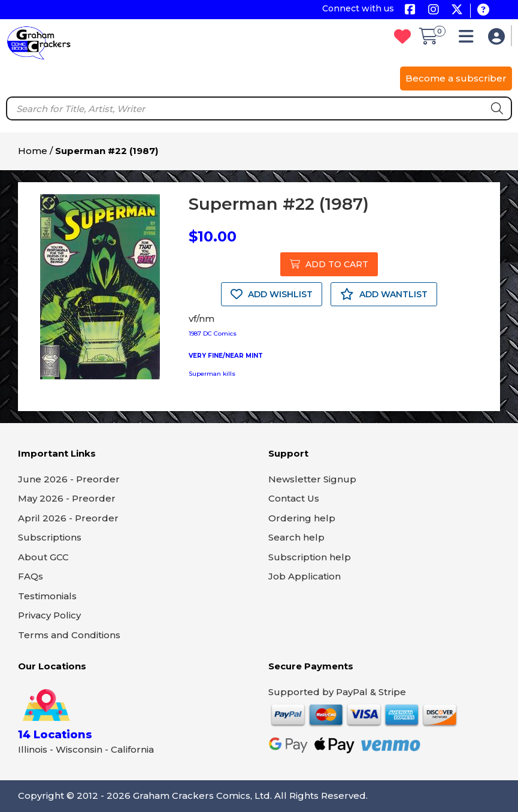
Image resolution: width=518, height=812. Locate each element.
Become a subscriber (456, 78)
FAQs (31, 576)
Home (33, 151)
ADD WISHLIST (272, 294)
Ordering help (302, 518)
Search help (296, 537)
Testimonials (47, 596)
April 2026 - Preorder (68, 518)
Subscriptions (50, 537)
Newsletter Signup (312, 479)
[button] (469, 39)
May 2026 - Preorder (67, 498)
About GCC (43, 557)
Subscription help (310, 557)
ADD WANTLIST (384, 294)
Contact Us (294, 498)
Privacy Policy (49, 615)
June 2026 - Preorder (69, 479)
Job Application (305, 576)
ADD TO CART (329, 264)
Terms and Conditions (69, 635)
